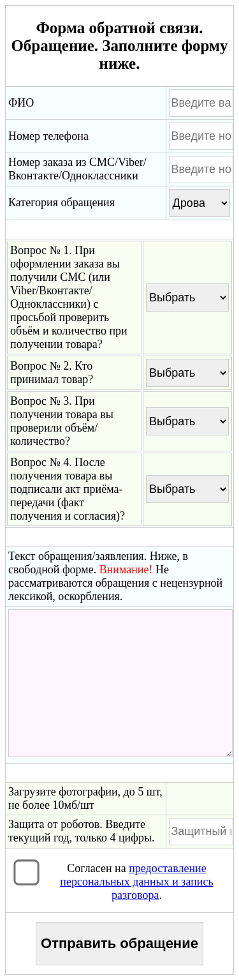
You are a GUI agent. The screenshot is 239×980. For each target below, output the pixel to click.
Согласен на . (136, 882)
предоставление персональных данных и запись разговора (136, 882)
